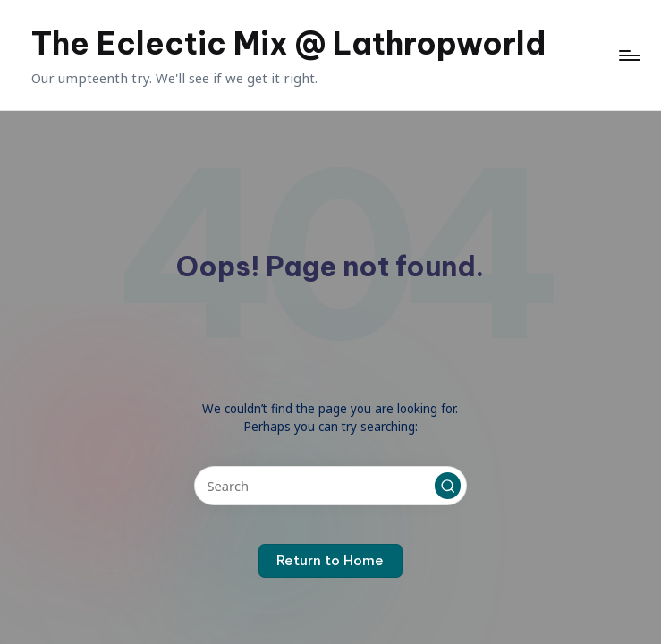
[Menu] (628, 55)
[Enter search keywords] (330, 486)
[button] (448, 486)
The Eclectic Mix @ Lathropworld (288, 43)
